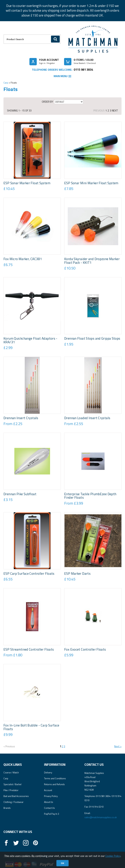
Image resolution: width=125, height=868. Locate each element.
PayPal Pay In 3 (52, 814)
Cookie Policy (113, 856)
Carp (6, 83)
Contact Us (49, 808)
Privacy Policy (51, 796)
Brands (7, 808)
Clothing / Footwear (13, 802)
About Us (49, 802)
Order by (47, 102)
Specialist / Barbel (12, 784)
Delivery (48, 773)
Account (48, 790)
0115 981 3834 (83, 70)
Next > (118, 746)
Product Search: (4, 34)
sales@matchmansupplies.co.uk (101, 817)
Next (115, 111)
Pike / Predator (11, 790)
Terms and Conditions (55, 778)
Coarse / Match (11, 773)
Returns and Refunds (54, 784)
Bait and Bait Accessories (16, 796)
